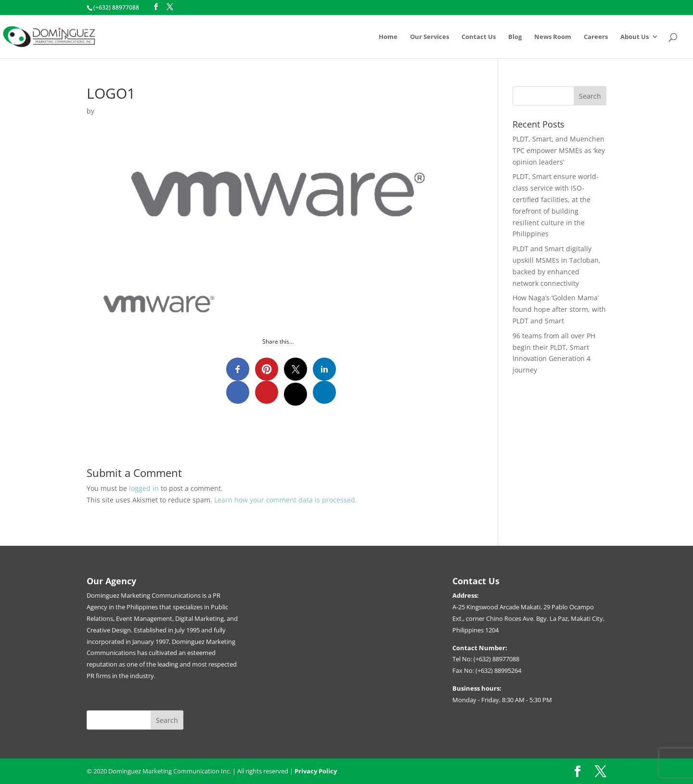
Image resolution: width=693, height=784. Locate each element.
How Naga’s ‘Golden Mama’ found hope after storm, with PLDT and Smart (559, 309)
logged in (144, 488)
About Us (635, 37)
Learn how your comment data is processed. (286, 500)
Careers (596, 37)
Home (388, 37)
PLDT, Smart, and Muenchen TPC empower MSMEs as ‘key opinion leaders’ (559, 150)
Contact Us (479, 37)
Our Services (430, 37)
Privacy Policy (316, 771)
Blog (515, 37)
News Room (553, 37)
